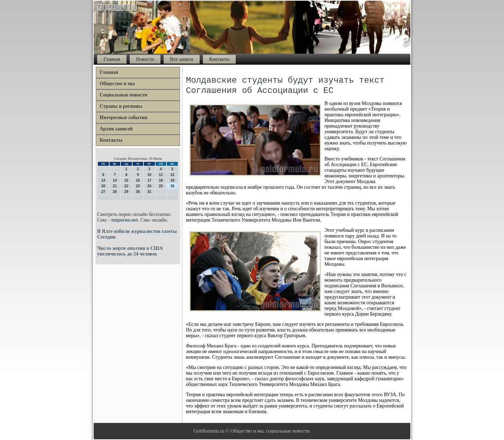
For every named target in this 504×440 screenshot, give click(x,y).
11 (161, 175)
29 (126, 192)
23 (138, 186)
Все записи (182, 59)
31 (149, 192)
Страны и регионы (121, 106)
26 (172, 186)
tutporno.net (125, 220)
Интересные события (124, 118)
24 (149, 186)
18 (161, 180)
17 (149, 180)
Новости (145, 59)
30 (138, 192)
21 (115, 186)
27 (103, 192)
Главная (112, 59)
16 (138, 180)
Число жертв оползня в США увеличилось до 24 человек (130, 251)
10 (149, 175)
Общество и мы (117, 84)
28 (115, 192)
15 (126, 180)
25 (161, 186)
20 (103, 186)
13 (103, 180)
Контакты (219, 59)
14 (115, 180)
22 (126, 186)
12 (172, 175)
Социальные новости (124, 95)
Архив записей (116, 129)
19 (172, 180)
